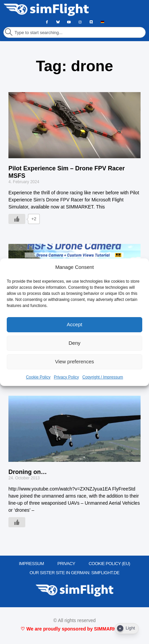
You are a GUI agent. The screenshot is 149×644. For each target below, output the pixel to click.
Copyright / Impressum (103, 377)
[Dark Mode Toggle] (127, 628)
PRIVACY (66, 564)
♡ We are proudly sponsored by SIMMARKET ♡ (74, 629)
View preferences (74, 361)
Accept (74, 324)
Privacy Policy (67, 377)
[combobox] (74, 32)
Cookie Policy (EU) (109, 564)
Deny (74, 343)
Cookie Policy (38, 377)
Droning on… (28, 472)
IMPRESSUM (31, 564)
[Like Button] (17, 219)
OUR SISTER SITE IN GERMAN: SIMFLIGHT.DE (75, 573)
